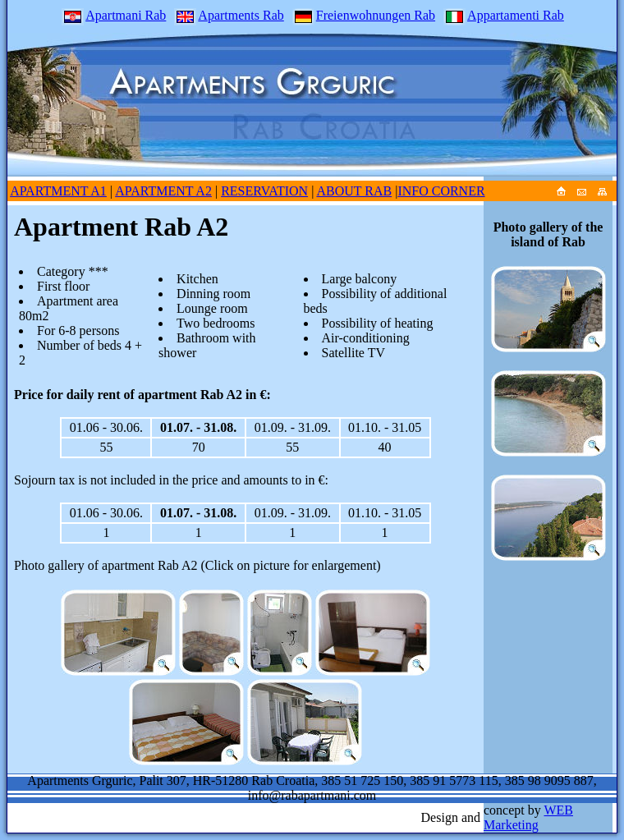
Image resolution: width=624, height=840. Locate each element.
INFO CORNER (441, 191)
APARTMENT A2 (163, 191)
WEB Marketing (528, 817)
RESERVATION (264, 191)
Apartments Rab (229, 15)
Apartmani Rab (114, 15)
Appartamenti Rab (504, 15)
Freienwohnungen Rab (364, 15)
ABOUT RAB (354, 191)
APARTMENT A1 (58, 191)
